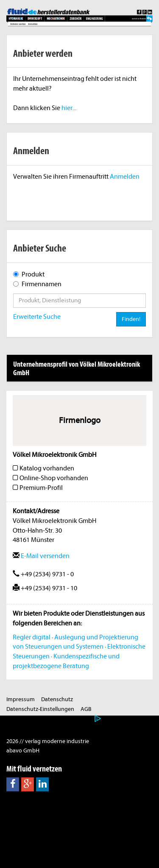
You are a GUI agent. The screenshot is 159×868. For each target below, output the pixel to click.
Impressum (21, 699)
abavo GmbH (23, 751)
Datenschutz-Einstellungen (40, 709)
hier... (69, 108)
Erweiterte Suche (37, 317)
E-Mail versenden (41, 556)
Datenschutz (57, 699)
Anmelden (125, 177)
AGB (86, 709)
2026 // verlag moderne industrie (48, 741)
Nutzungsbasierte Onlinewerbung (49, 719)
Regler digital (32, 637)
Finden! (131, 319)
